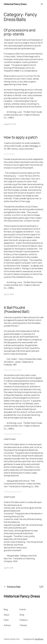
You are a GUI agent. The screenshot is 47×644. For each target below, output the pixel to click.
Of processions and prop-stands (20, 32)
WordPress (39, 639)
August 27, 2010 (10, 124)
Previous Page (12, 587)
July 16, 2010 (9, 568)
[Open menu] (42, 4)
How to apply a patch (21, 137)
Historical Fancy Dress (15, 4)
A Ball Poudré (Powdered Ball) (17, 309)
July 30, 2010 (9, 294)
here (36, 146)
